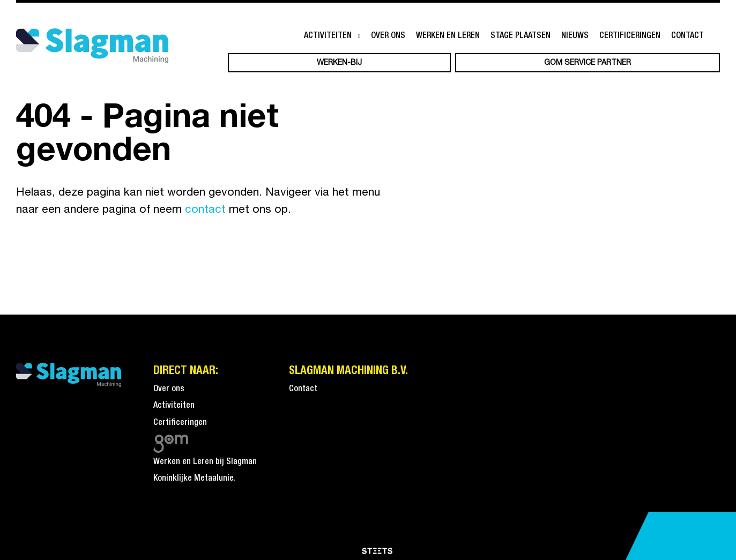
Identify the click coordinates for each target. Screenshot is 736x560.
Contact (687, 36)
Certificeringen (630, 36)
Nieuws (575, 36)
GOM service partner (588, 63)
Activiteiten (328, 36)
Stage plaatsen (521, 36)
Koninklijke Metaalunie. (194, 479)
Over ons (388, 36)
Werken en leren (448, 36)
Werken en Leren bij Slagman (205, 462)
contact (205, 210)
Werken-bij (339, 63)
